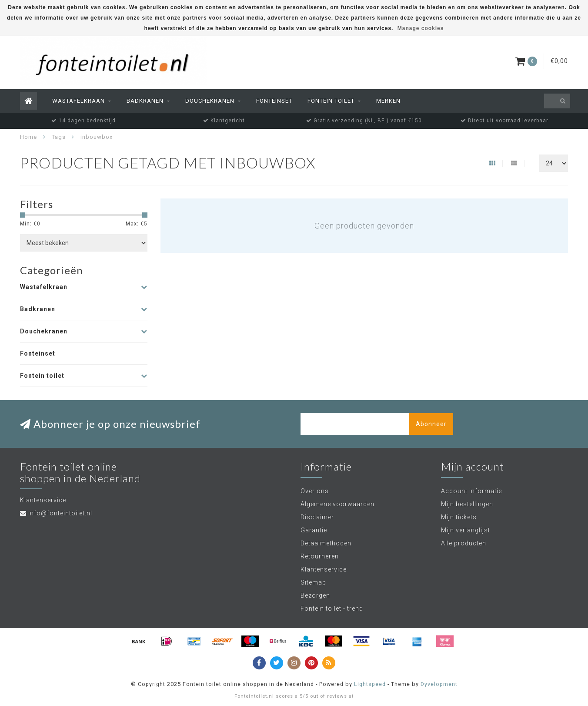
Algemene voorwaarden (337, 504)
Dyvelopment (439, 684)
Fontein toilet (331, 101)
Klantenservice (324, 569)
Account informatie (471, 491)
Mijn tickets (459, 517)
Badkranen (145, 101)
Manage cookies (421, 28)
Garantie (314, 530)
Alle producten (464, 543)
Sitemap (313, 582)
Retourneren (320, 556)
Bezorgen (315, 595)
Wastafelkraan (79, 101)
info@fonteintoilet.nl (60, 513)
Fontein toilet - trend (332, 609)
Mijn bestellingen (467, 504)
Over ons (315, 491)
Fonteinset (274, 101)
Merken (388, 101)
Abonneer (431, 424)
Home (28, 137)
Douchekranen (210, 101)
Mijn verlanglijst (466, 530)
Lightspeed (370, 684)
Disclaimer (317, 517)
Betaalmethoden (326, 543)
